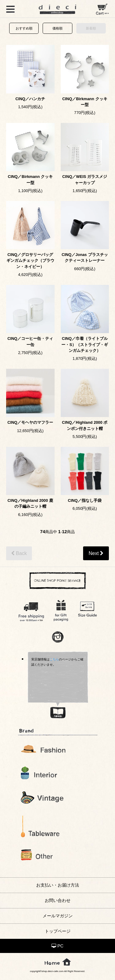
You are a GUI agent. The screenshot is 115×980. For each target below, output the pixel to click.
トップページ (58, 931)
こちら (54, 659)
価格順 (57, 28)
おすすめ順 (24, 28)
